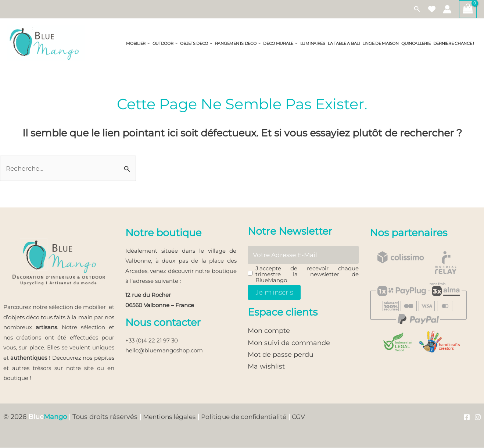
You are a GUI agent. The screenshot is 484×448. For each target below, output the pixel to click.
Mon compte (269, 332)
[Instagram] (478, 417)
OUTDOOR (165, 44)
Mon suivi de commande (289, 344)
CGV (307, 417)
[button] (417, 9)
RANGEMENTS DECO (238, 44)
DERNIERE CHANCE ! (454, 44)
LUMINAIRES (313, 44)
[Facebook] (467, 417)
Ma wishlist (266, 367)
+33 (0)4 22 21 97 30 (152, 341)
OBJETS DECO (196, 44)
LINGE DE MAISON (381, 44)
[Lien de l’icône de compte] (447, 9)
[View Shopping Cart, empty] (468, 9)
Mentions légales (171, 417)
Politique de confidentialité (250, 417)
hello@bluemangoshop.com (164, 351)
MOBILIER (138, 44)
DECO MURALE (280, 44)
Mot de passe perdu (281, 355)
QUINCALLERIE (416, 44)
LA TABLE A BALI (344, 44)
